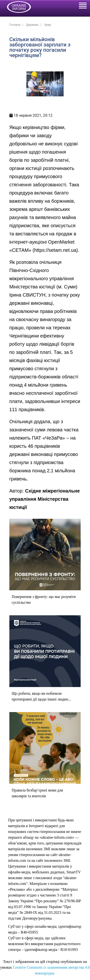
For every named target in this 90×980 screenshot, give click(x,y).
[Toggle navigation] (83, 6)
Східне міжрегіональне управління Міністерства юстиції (45, 499)
